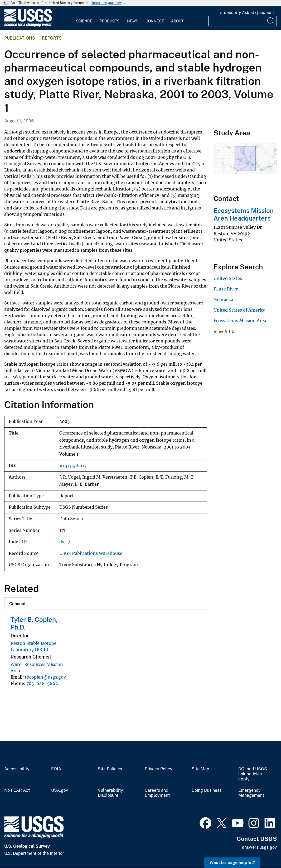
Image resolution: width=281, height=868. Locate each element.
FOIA (56, 769)
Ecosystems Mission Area (240, 321)
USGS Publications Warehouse (91, 553)
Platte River (226, 289)
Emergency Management (251, 793)
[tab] (18, 603)
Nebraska (223, 299)
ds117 (65, 542)
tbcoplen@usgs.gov (45, 677)
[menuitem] (84, 18)
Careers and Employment (157, 793)
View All (224, 332)
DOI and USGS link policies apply (253, 774)
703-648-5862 (42, 683)
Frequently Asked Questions (247, 13)
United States (228, 278)
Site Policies (110, 769)
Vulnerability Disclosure (110, 793)
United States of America (239, 310)
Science (84, 21)
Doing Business (207, 790)
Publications (20, 38)
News (133, 21)
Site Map (200, 769)
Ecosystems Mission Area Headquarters (244, 214)
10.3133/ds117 (73, 466)
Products (110, 21)
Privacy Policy (159, 769)
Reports (52, 38)
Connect (155, 21)
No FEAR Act (17, 790)
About (177, 21)
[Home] (28, 25)
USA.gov (60, 790)
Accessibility (17, 769)
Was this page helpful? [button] (232, 863)
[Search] (272, 21)
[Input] (243, 21)
